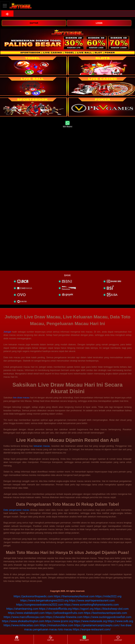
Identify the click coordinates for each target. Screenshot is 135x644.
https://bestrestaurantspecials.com (106, 613)
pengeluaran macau (45, 629)
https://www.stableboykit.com (26, 613)
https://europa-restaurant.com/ (92, 629)
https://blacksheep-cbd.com (111, 609)
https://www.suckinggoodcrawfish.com (107, 617)
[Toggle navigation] (5, 6)
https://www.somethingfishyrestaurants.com (91, 605)
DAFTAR (34, 23)
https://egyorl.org (83, 609)
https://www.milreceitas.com (21, 625)
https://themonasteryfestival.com (74, 596)
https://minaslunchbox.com (57, 625)
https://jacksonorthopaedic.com (33, 596)
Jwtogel (7, 332)
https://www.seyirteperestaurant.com (92, 600)
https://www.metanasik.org (90, 621)
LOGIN (99, 23)
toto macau (65, 629)
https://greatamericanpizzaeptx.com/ (97, 625)
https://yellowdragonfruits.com (64, 613)
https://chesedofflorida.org (55, 609)
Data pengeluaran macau (16, 510)
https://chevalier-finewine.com (64, 617)
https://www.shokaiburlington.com (23, 621)
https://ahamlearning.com (22, 609)
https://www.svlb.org (120, 621)
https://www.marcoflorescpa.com (24, 617)
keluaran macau (42, 446)
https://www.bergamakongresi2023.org (44, 600)
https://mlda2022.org (108, 596)
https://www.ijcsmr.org (59, 621)
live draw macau (21, 398)
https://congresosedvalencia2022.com (40, 605)
